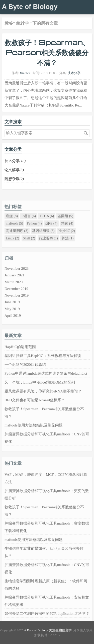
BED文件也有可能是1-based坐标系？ (35, 411)
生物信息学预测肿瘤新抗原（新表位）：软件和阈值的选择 (46, 594)
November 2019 (17, 307)
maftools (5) (14, 235)
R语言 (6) (28, 229)
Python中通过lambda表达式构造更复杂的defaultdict (46, 387)
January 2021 (15, 288)
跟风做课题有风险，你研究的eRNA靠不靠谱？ (43, 403)
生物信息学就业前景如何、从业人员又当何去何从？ (44, 563)
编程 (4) (51, 235)
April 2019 (13, 326)
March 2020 (14, 294)
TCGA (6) (47, 229)
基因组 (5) (65, 229)
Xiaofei (25, 73)
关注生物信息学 (22, 20)
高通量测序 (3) (17, 242)
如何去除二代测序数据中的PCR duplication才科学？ (47, 620)
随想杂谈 (14, 179)
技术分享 (74, 73)
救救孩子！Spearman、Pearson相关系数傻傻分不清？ (47, 52)
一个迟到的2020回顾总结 (25, 378)
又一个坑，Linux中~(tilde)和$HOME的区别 (40, 395)
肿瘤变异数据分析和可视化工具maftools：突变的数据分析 (47, 510)
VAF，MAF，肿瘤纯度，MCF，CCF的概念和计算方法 (46, 495)
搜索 (86, 133)
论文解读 (14, 170)
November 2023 (17, 282)
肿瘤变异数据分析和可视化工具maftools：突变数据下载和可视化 (47, 540)
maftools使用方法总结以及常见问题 (34, 435)
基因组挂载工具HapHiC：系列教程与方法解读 (43, 370)
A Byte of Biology (30, 7)
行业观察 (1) (48, 249)
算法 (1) (67, 249)
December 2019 (16, 301)
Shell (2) (29, 249)
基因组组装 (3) (43, 242)
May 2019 (12, 319)
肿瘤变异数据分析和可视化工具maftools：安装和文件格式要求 (47, 609)
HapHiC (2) (67, 242)
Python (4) (34, 235)
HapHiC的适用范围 (20, 362)
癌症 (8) (12, 229)
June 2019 (12, 313)
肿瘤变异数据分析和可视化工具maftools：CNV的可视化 (47, 446)
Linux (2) (12, 249)
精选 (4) (67, 235)
